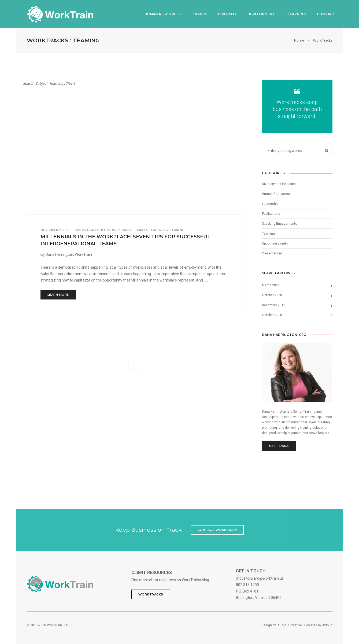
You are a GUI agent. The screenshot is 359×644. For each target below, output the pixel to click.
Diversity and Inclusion (279, 184)
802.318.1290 (247, 584)
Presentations (272, 253)
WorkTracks (151, 594)
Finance (197, 14)
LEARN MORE (58, 294)
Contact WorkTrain (217, 530)
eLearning (293, 14)
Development (259, 14)
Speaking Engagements (280, 223)
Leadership (270, 203)
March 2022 (271, 285)
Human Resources (160, 14)
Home (299, 40)
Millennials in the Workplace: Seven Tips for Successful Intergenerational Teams (125, 240)
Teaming (268, 233)
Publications (271, 213)
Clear (69, 83)
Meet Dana (279, 446)
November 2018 (274, 305)
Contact (323, 14)
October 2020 (272, 295)
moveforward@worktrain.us (260, 578)
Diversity (225, 14)
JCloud (327, 625)
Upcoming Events (275, 243)
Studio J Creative (289, 625)
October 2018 (272, 315)
